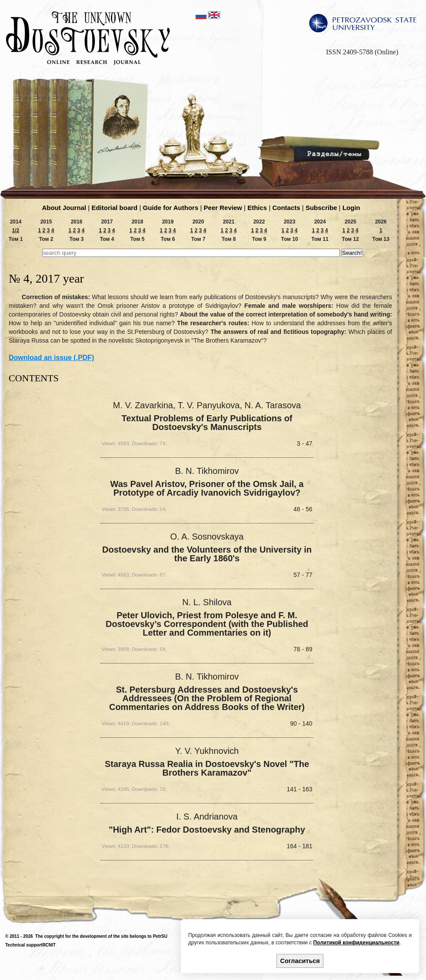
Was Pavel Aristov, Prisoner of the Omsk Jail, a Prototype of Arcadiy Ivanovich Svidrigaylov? (207, 488)
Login (351, 208)
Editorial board (114, 208)
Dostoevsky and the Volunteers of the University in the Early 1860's (207, 554)
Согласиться (300, 961)
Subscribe (321, 208)
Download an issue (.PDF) (51, 358)
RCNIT (49, 945)
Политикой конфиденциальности (356, 943)
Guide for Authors (171, 208)
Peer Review (223, 208)
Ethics (257, 208)
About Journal (64, 208)
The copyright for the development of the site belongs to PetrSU (101, 936)
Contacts (286, 208)
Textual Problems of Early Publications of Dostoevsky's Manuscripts (207, 423)
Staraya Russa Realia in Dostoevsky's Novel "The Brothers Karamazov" (207, 768)
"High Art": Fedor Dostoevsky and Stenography (207, 830)
